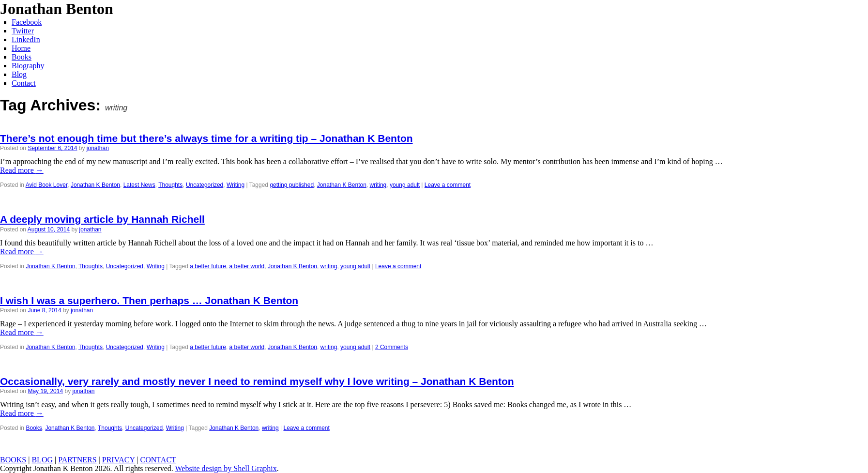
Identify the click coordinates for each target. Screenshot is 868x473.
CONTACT (158, 460)
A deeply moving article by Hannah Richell (102, 219)
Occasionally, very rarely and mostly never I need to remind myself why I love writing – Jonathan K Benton (257, 381)
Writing (236, 185)
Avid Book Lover (47, 185)
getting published (292, 185)
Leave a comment (448, 185)
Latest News (139, 185)
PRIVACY (119, 460)
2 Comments (392, 347)
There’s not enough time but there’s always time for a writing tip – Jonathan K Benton (206, 138)
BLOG (42, 460)
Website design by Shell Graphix (226, 468)
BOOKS (13, 460)
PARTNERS (77, 460)
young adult (405, 185)
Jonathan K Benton (95, 185)
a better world (247, 266)
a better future (208, 266)
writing (378, 185)
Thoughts (170, 185)
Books (34, 428)
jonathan (98, 148)
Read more (22, 170)
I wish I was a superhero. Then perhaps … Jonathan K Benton (149, 300)
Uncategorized (205, 185)
